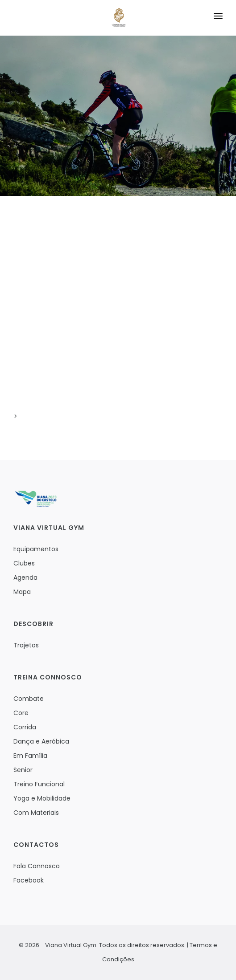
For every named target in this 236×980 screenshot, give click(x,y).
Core (21, 713)
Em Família (30, 756)
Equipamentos (36, 549)
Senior (23, 770)
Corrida (25, 727)
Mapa (22, 592)
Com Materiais (36, 813)
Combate (29, 699)
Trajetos (26, 645)
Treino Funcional (39, 784)
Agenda (25, 577)
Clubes (24, 563)
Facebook (29, 880)
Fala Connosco (37, 866)
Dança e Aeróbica (41, 741)
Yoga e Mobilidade (42, 798)
